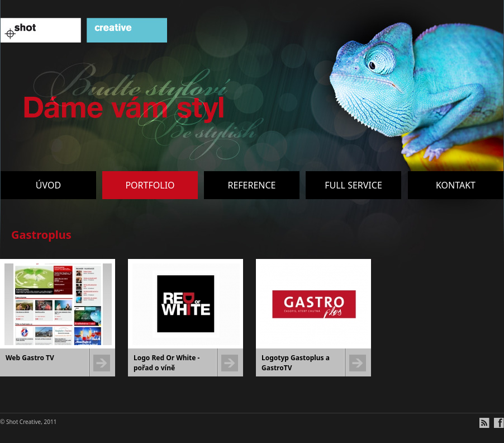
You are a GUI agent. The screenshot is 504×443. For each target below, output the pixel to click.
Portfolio (150, 185)
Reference (251, 185)
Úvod (48, 185)
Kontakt (456, 185)
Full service (353, 185)
